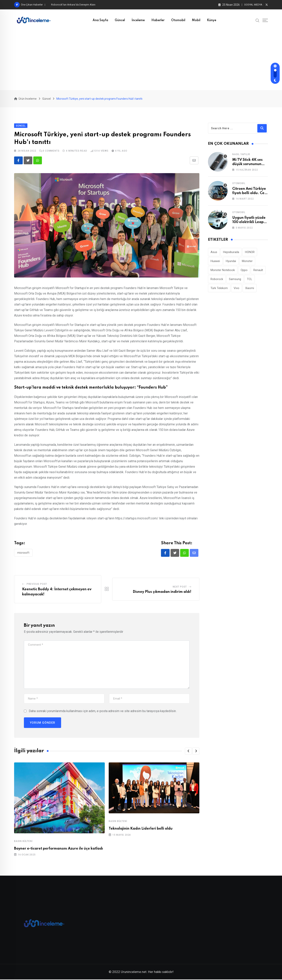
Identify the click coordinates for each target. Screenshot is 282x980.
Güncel (120, 20)
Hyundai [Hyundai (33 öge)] (231, 261)
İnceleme (138, 20)
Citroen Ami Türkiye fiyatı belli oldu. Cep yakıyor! (249, 193)
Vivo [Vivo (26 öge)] (236, 288)
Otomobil (178, 20)
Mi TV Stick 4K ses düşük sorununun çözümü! (247, 164)
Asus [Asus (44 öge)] (214, 252)
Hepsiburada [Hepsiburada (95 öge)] (231, 252)
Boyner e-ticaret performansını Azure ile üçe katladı (59, 849)
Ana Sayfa (100, 20)
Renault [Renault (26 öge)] (258, 270)
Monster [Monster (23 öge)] (247, 261)
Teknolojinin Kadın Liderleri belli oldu (141, 829)
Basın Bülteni (23, 841)
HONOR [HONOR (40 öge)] (250, 252)
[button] (188, 751)
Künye (212, 20)
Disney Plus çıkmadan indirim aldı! (162, 592)
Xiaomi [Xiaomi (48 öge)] (250, 288)
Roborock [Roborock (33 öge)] (217, 279)
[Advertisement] (141, 61)
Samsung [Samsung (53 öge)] (235, 279)
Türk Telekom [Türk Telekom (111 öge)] (219, 288)
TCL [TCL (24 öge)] (250, 279)
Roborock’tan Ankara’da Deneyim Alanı (73, 5)
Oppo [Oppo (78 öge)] (244, 270)
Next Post (180, 587)
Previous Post (37, 584)
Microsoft (23, 553)
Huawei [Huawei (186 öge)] (215, 261)
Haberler (158, 20)
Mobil (196, 20)
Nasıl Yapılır (241, 155)
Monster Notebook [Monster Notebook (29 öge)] (223, 270)
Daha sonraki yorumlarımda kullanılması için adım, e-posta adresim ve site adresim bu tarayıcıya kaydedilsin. (103, 711)
